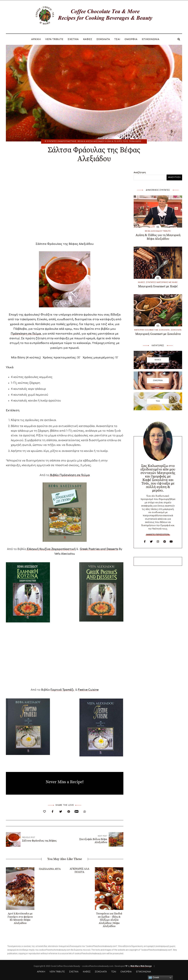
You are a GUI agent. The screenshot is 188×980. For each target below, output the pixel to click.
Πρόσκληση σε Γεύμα (26, 334)
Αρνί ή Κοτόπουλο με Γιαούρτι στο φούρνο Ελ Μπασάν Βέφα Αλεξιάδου (20, 918)
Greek (154, 978)
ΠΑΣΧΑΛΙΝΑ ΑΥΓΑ (50, 869)
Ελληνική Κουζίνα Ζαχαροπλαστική (51, 549)
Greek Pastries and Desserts (99, 549)
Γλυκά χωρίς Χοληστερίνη (143, 141)
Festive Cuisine (88, 690)
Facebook (145, 541)
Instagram (158, 541)
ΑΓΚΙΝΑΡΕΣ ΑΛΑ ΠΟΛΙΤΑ (79, 870)
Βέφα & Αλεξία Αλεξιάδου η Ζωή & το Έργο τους (103, 141)
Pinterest (164, 541)
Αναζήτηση (140, 173)
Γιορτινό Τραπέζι (63, 690)
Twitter (151, 541)
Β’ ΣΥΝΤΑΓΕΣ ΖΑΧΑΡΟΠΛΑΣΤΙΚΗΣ (61, 141)
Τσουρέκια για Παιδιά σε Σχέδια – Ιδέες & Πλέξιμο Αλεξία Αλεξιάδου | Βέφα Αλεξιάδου (109, 920)
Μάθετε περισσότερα (158, 535)
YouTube (171, 541)
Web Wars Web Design (141, 966)
